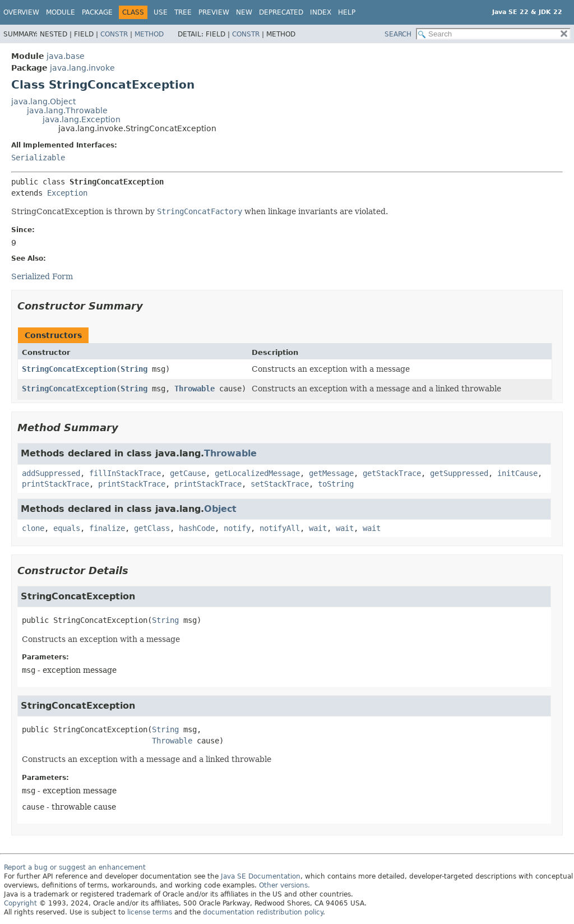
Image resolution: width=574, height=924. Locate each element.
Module (61, 12)
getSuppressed (459, 473)
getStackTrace (392, 473)
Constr (114, 34)
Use (161, 12)
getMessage (331, 473)
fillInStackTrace (125, 473)
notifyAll (280, 528)
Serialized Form (42, 276)
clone (33, 528)
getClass (152, 528)
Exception (67, 193)
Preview (214, 12)
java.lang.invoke (82, 68)
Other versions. (284, 885)
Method (149, 34)
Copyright (20, 903)
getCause (188, 473)
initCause (517, 473)
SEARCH (398, 34)
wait (318, 528)
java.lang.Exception (82, 119)
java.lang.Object (43, 101)
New (244, 12)
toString (336, 484)
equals (67, 528)
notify (237, 528)
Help (347, 12)
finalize (107, 528)
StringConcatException (69, 369)
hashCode (197, 528)
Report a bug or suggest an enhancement (75, 867)
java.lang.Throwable (67, 110)
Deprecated (281, 12)
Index (321, 12)
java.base (66, 56)
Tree (183, 12)
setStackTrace (280, 484)
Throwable (195, 389)
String (134, 369)
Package (97, 12)
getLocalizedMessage (257, 473)
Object (220, 509)
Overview (21, 12)
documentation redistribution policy (263, 912)
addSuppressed (51, 473)
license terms (150, 912)
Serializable (38, 158)
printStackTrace (55, 484)
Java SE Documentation (261, 876)
